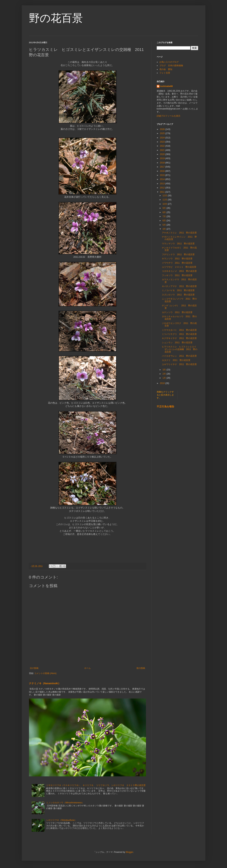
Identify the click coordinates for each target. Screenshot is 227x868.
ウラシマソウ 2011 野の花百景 (178, 244)
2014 (163, 179)
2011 (163, 192)
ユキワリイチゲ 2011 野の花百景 (179, 364)
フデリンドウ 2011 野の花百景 (178, 255)
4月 (164, 229)
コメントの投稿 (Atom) (45, 673)
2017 (163, 167)
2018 (163, 163)
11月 (165, 200)
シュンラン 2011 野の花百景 (177, 343)
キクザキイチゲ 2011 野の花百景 (179, 338)
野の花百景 (56, 18)
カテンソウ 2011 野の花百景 (177, 312)
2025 (163, 133)
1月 (164, 378)
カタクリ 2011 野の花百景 (176, 360)
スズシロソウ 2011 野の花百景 (178, 295)
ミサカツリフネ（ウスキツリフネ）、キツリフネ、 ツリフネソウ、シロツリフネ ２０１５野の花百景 (96, 785)
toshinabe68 (167, 86)
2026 (163, 129)
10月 (165, 204)
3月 (164, 370)
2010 (163, 383)
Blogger (129, 852)
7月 (164, 216)
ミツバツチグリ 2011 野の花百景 (179, 334)
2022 (163, 146)
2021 (163, 150)
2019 (163, 158)
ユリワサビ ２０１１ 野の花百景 (179, 267)
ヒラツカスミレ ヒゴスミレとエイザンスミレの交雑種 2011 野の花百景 (180, 349)
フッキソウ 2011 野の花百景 (177, 275)
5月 (164, 225)
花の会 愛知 (166, 69)
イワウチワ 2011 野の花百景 (177, 263)
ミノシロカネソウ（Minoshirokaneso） (65, 803)
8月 (164, 212)
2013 (163, 184)
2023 (163, 142)
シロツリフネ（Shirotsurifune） (61, 820)
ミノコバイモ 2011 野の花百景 (178, 290)
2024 (163, 138)
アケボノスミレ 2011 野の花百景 (179, 233)
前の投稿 (141, 668)
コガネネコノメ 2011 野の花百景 (179, 271)
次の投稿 (34, 668)
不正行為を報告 (165, 406)
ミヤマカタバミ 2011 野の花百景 (179, 330)
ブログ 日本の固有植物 (171, 66)
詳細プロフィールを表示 (169, 116)
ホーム (87, 668)
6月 (164, 221)
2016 (163, 171)
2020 (163, 154)
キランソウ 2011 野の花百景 (177, 259)
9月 (164, 208)
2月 (164, 374)
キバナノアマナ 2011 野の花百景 (179, 286)
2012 (163, 188)
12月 (165, 196)
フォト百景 (165, 73)
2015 (163, 175)
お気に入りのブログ (169, 62)
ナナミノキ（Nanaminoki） (45, 683)
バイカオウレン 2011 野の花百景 (179, 356)
